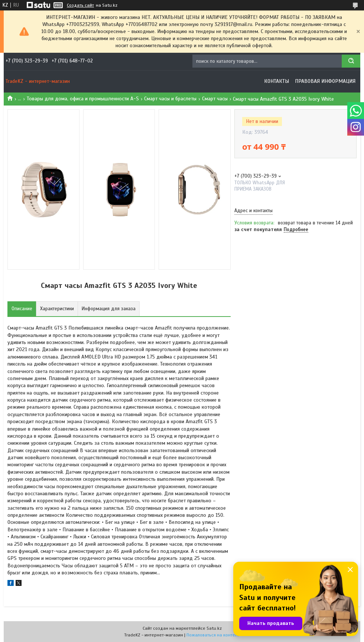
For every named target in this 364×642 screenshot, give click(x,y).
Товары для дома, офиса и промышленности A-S (83, 99)
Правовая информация (325, 81)
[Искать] (351, 61)
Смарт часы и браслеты (170, 99)
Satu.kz (214, 628)
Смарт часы (215, 99)
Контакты (277, 81)
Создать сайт (80, 5)
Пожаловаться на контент (213, 635)
